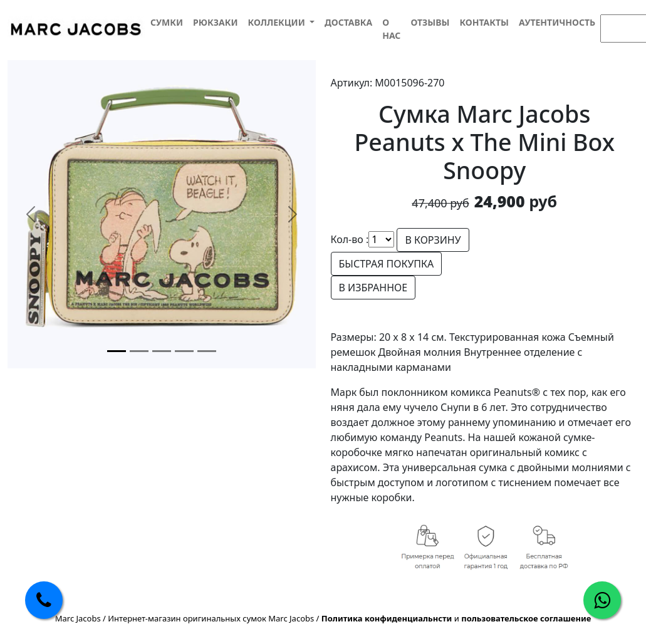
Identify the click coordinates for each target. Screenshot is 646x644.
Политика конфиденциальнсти (387, 618)
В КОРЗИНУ (433, 240)
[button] (281, 22)
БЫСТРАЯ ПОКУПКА (387, 264)
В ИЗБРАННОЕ (373, 288)
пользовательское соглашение (526, 618)
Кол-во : (350, 239)
